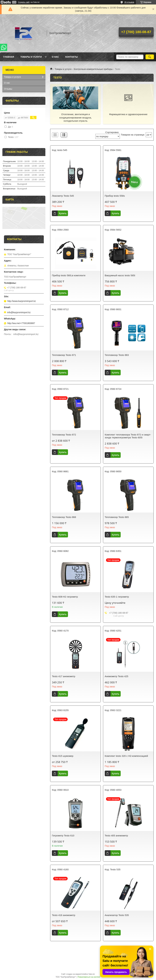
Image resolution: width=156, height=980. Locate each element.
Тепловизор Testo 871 (64, 355)
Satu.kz (92, 974)
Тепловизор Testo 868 (64, 517)
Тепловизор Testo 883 (117, 355)
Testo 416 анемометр (64, 915)
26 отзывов (129, 2)
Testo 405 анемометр (116, 836)
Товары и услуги (31, 57)
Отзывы (8, 89)
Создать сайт (24, 2)
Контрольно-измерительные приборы (93, 69)
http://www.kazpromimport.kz (22, 301)
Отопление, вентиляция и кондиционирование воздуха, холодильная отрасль (76, 118)
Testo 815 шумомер (63, 756)
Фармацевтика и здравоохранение (128, 114)
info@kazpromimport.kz (19, 312)
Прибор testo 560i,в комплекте (69, 275)
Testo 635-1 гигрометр (117, 597)
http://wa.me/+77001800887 (21, 323)
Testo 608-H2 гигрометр (65, 597)
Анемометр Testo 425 (117, 676)
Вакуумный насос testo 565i (120, 275)
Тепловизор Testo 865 (117, 517)
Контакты (71, 57)
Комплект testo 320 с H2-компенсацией (126, 756)
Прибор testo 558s (115, 196)
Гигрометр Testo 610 (63, 836)
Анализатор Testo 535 (117, 915)
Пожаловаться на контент (89, 977)
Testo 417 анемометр (64, 676)
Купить (63, 213)
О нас (55, 57)
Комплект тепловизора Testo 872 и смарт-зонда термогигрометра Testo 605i (128, 436)
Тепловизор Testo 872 (64, 435)
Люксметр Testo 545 (63, 196)
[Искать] (150, 57)
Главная (9, 57)
